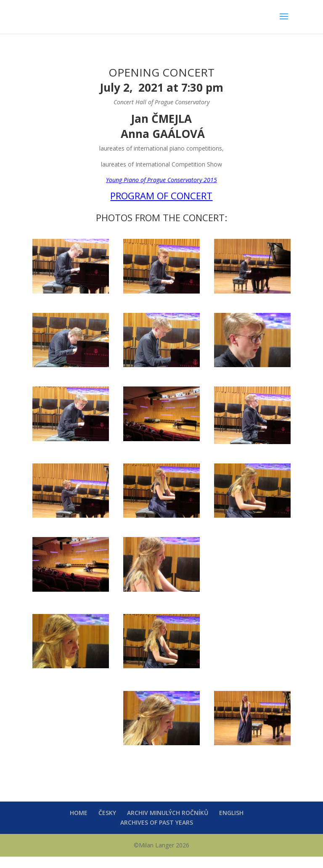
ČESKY (107, 813)
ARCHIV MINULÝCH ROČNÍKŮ (168, 813)
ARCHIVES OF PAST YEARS (157, 822)
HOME (79, 813)
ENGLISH (231, 813)
